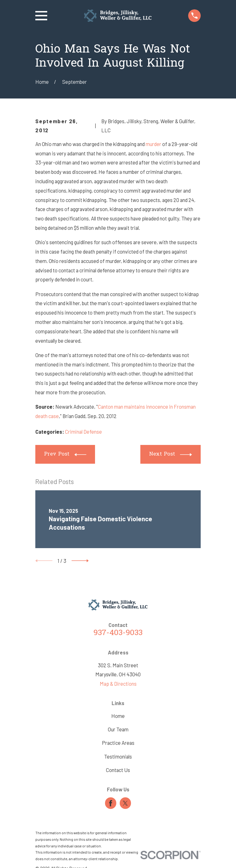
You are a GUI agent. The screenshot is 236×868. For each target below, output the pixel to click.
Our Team (118, 729)
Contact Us (118, 770)
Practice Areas (118, 743)
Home (118, 716)
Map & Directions (118, 684)
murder (154, 144)
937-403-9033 (118, 633)
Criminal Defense (83, 431)
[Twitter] (125, 803)
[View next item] (80, 561)
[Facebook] (111, 803)
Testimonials (118, 756)
